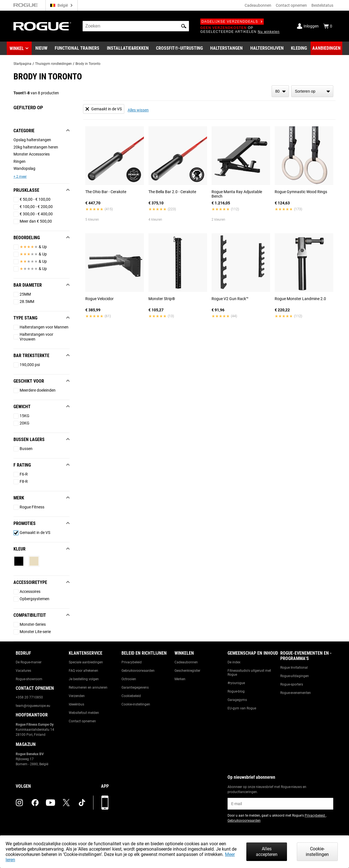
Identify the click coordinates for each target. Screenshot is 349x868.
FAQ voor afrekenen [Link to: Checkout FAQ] (83, 671)
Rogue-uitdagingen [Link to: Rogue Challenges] (295, 676)
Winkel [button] (17, 48)
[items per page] (280, 91)
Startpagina (22, 64)
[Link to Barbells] (226, 48)
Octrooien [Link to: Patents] (129, 679)
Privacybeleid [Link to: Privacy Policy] (132, 662)
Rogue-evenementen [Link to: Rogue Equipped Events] (296, 693)
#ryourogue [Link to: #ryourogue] (236, 683)
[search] (136, 26)
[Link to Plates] (267, 48)
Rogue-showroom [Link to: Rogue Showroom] (29, 679)
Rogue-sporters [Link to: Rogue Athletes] (292, 684)
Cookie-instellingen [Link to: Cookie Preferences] (136, 704)
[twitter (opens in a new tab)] (66, 803)
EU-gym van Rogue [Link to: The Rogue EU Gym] (242, 708)
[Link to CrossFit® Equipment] (179, 48)
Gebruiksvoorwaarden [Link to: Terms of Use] (138, 671)
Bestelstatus (322, 5)
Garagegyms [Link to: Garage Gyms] (237, 700)
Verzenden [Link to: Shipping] (77, 696)
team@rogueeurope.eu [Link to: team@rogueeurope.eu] (33, 706)
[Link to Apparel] (299, 48)
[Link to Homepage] (42, 26)
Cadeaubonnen (258, 5)
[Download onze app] (105, 803)
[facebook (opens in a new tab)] (35, 803)
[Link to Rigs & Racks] (128, 48)
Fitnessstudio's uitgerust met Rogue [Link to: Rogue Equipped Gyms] (249, 673)
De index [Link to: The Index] (234, 662)
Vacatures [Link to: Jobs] (23, 671)
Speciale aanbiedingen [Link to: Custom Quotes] (86, 662)
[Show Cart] (328, 26)
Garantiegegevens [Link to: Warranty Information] (135, 687)
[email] (280, 804)
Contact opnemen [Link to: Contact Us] (82, 721)
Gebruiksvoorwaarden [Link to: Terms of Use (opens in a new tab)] (244, 821)
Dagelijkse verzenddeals (232, 22)
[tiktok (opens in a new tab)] (82, 803)
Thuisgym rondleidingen (53, 64)
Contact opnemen (291, 5)
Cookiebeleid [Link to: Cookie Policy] (131, 696)
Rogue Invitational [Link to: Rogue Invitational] (294, 668)
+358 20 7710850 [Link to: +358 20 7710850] (29, 697)
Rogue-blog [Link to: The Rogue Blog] (236, 691)
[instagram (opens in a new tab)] (19, 803)
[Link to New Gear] (41, 48)
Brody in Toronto (88, 64)
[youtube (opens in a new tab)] (50, 803)
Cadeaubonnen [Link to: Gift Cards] (186, 662)
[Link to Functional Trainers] (77, 48)
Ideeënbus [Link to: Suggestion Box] (76, 704)
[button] (184, 26)
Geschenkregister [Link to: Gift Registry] (187, 671)
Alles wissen (138, 110)
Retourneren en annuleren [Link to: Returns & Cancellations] (88, 687)
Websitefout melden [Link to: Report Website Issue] (84, 713)
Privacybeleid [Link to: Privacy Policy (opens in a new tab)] (315, 816)
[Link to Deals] (326, 48)
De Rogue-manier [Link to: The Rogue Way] (29, 662)
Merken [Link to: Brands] (180, 679)
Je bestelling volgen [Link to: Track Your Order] (84, 679)
